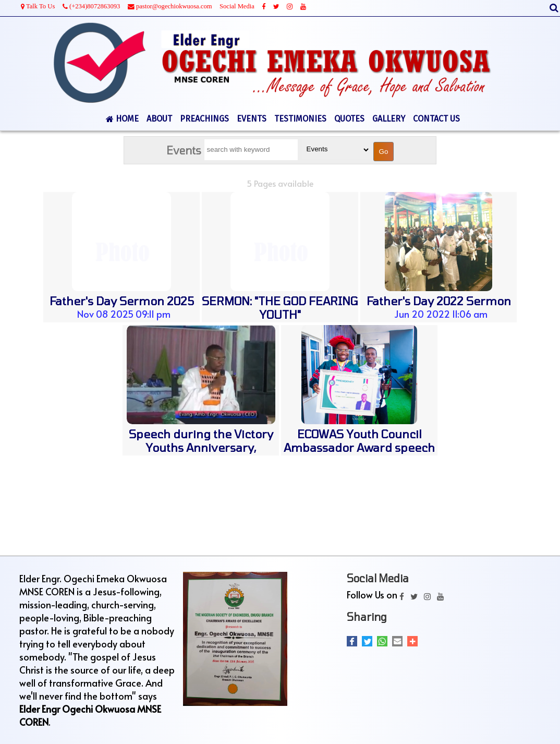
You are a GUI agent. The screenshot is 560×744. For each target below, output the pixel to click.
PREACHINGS (204, 119)
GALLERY (389, 119)
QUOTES (349, 119)
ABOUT (159, 119)
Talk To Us (38, 6)
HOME (122, 119)
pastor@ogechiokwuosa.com (170, 6)
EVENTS (252, 119)
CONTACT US (436, 119)
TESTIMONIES (300, 119)
